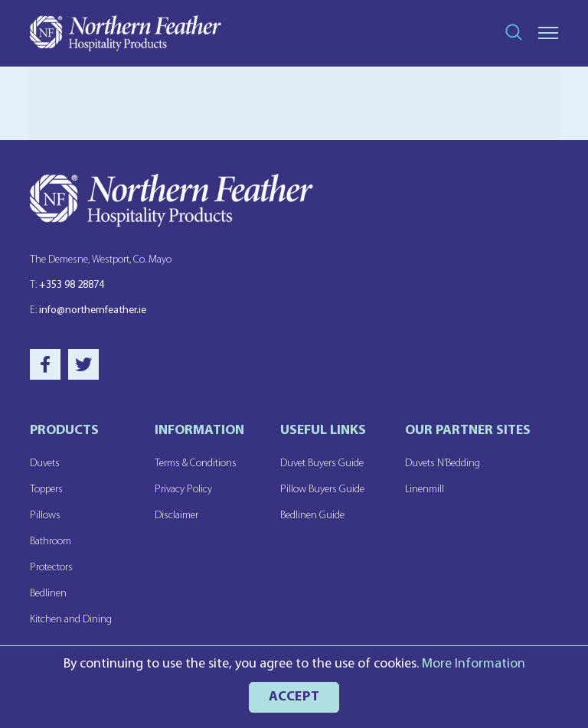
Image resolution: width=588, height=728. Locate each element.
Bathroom (51, 542)
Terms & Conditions (196, 464)
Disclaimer (176, 516)
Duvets (45, 464)
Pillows (45, 516)
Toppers (46, 490)
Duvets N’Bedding (443, 464)
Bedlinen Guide (312, 516)
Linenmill (425, 490)
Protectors (51, 568)
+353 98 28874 (67, 285)
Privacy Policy (183, 490)
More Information (474, 664)
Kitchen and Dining (71, 620)
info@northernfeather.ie (88, 310)
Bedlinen (48, 594)
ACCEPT (294, 697)
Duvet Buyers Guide (322, 464)
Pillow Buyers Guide (322, 490)
